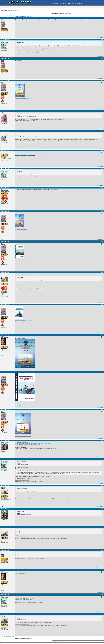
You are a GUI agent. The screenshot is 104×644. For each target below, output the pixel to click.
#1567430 (19, 618)
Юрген (2, 552)
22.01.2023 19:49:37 (5, 459)
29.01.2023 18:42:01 (5, 614)
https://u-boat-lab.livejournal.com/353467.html (23, 436)
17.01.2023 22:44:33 (5, 372)
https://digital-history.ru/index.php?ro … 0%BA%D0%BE (40, 443)
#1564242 (19, 44)
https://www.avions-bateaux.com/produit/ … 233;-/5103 (25, 598)
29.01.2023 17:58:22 (5, 595)
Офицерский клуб (63, 3)
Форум (53, 3)
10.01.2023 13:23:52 (5, 211)
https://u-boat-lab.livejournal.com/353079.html (23, 403)
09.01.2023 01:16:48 (5, 150)
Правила (69, 3)
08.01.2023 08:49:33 (5, 131)
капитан (2, 20)
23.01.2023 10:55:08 (5, 486)
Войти (78, 3)
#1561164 (19, 115)
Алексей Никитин (4, 442)
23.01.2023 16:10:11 (5, 527)
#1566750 (19, 513)
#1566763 (19, 532)
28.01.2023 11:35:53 (5, 570)
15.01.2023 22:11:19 (5, 272)
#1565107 (19, 173)
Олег (2, 152)
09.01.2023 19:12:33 (5, 188)
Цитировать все (100, 37)
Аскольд (12, 10)
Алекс (2, 274)
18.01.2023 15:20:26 (5, 410)
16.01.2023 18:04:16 (5, 304)
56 (11, 15)
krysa (2, 41)
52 (6, 15)
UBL (2, 82)
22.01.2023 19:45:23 (5, 440)
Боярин (2, 337)
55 (10, 15)
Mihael (9, 10)
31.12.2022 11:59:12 (5, 40)
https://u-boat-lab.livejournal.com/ (21, 229)
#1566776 (19, 555)
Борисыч (3, 487)
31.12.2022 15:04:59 (5, 59)
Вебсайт (2, 356)
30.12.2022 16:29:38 (5, 18)
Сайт (82, 3)
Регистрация (74, 3)
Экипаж (57, 3)
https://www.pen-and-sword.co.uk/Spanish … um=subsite (25, 155)
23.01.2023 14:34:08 (5, 509)
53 (7, 15)
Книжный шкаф (22, 16)
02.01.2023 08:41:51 (5, 80)
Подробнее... (17, 10)
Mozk (2, 113)
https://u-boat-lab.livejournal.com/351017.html (23, 99)
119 (13, 15)
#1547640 (19, 279)
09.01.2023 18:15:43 (5, 168)
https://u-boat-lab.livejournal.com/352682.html (23, 260)
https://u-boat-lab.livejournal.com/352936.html (23, 321)
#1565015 (19, 136)
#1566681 (19, 463)
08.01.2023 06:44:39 (5, 111)
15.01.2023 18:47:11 (5, 242)
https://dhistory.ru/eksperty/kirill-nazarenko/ (23, 443)
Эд (1, 189)
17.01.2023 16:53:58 (5, 335)
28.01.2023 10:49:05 (5, 550)
